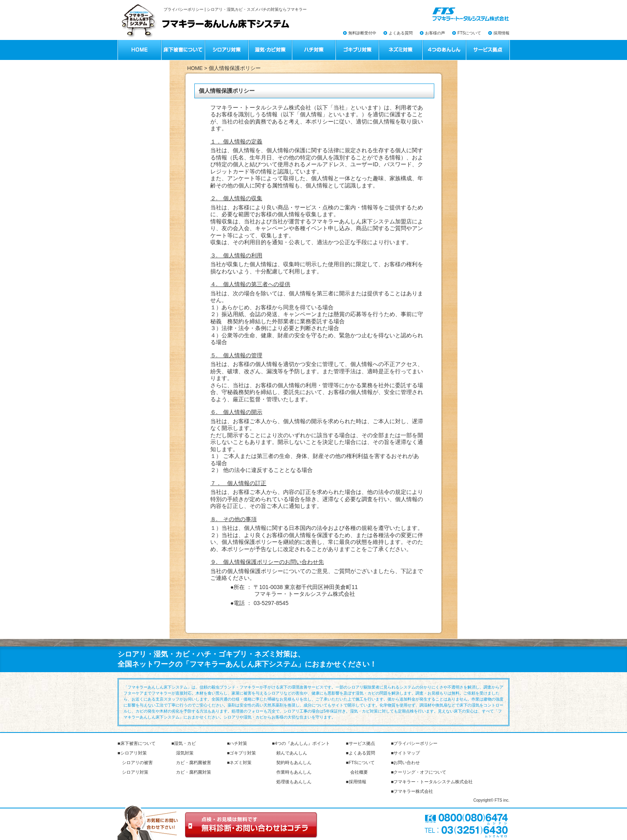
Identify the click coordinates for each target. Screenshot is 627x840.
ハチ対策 (238, 743)
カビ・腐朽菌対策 (194, 772)
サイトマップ (407, 753)
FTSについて (469, 33)
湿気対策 (185, 753)
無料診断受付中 (362, 33)
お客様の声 (435, 33)
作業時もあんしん (294, 772)
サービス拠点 (362, 743)
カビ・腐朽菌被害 (194, 762)
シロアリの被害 (137, 762)
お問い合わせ (407, 762)
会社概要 (359, 772)
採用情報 (501, 33)
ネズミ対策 (241, 762)
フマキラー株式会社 (413, 791)
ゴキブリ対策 (243, 753)
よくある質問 (401, 33)
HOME (195, 68)
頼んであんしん (292, 753)
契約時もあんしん (294, 762)
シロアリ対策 (134, 753)
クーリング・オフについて (420, 772)
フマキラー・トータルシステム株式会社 (433, 782)
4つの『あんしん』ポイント (302, 743)
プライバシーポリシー (415, 743)
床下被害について (138, 743)
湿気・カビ (185, 743)
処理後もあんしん (294, 782)
